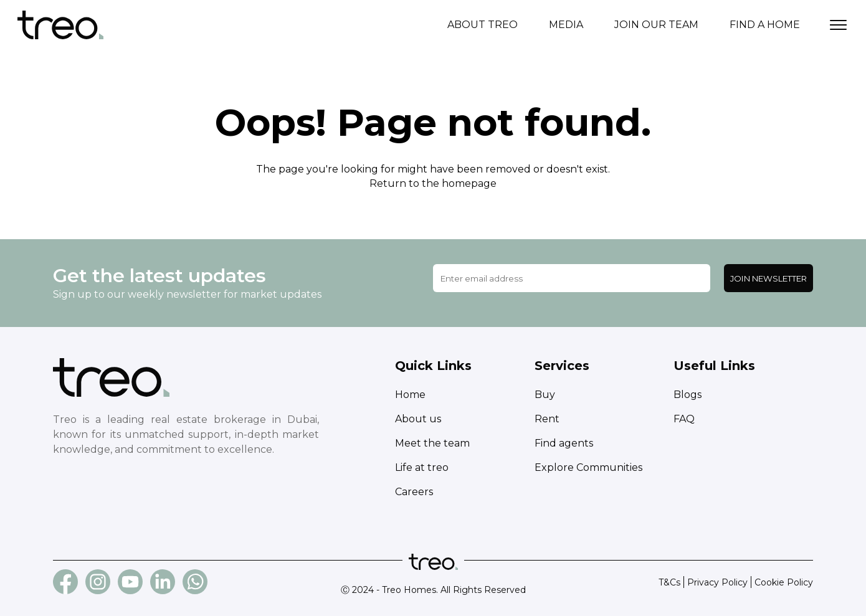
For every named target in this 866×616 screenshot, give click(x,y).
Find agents (564, 443)
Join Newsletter (768, 278)
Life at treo (422, 467)
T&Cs (669, 582)
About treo (483, 25)
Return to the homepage (433, 183)
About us (418, 419)
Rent (547, 419)
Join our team (656, 25)
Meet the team (432, 443)
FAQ (684, 419)
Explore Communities (588, 467)
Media (566, 25)
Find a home (765, 25)
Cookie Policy (784, 582)
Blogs (688, 395)
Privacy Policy (717, 582)
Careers (414, 492)
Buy (545, 395)
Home (410, 395)
